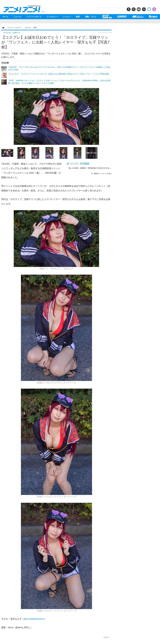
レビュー (67, 17)
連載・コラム (91, 17)
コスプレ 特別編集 (80, 164)
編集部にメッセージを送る (103, 174)
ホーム (5, 17)
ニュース (17, 17)
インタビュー (52, 17)
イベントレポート (34, 17)
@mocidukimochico (34, 619)
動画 (78, 17)
